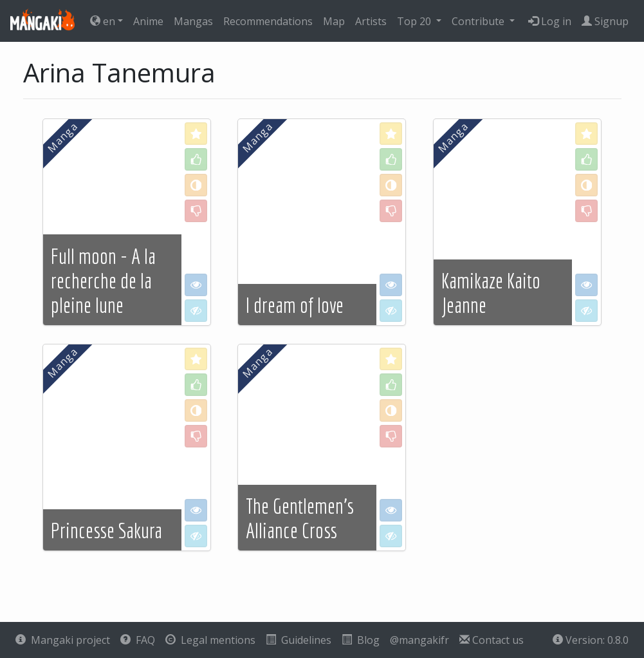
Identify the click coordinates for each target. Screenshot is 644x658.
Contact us (492, 640)
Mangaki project (63, 640)
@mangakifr (419, 640)
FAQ (138, 640)
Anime (148, 21)
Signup (605, 21)
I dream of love (295, 305)
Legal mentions (210, 640)
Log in (550, 21)
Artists (371, 21)
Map (334, 21)
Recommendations (268, 21)
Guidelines (299, 640)
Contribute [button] (479, 21)
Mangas (193, 21)
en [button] (103, 21)
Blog (361, 640)
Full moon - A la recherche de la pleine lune (103, 281)
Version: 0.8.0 (591, 640)
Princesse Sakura (106, 531)
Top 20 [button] (415, 21)
